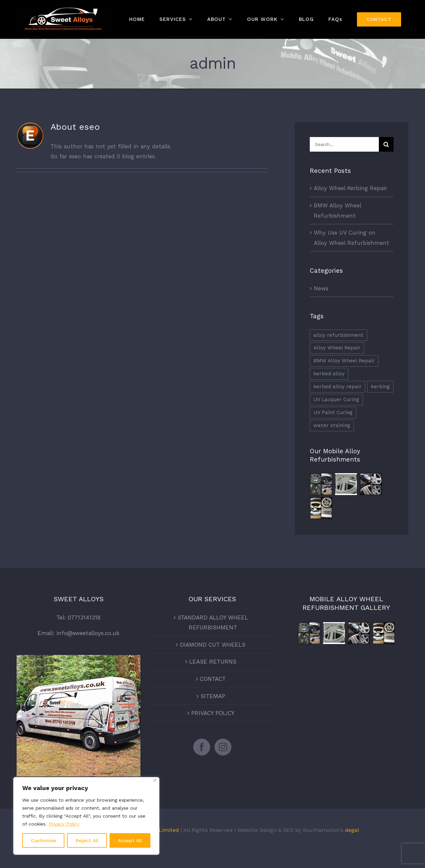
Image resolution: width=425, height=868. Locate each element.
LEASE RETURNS (213, 662)
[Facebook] (202, 747)
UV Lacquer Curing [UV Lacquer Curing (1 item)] (336, 399)
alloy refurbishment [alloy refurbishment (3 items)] (339, 335)
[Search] (386, 144)
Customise (43, 840)
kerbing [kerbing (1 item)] (380, 387)
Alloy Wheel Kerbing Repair (350, 188)
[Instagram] (223, 747)
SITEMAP (213, 696)
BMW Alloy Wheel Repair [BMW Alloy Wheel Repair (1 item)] (344, 361)
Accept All (130, 840)
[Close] (155, 780)
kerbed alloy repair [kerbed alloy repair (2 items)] (338, 387)
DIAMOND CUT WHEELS (213, 645)
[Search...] (344, 144)
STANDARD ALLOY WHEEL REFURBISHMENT (213, 623)
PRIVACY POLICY (213, 713)
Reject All (87, 840)
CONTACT (213, 679)
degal (352, 830)
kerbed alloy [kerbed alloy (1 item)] (329, 374)
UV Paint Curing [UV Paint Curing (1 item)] (333, 412)
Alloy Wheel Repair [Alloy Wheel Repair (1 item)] (337, 348)
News (321, 288)
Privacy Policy (64, 824)
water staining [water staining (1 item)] (332, 425)
